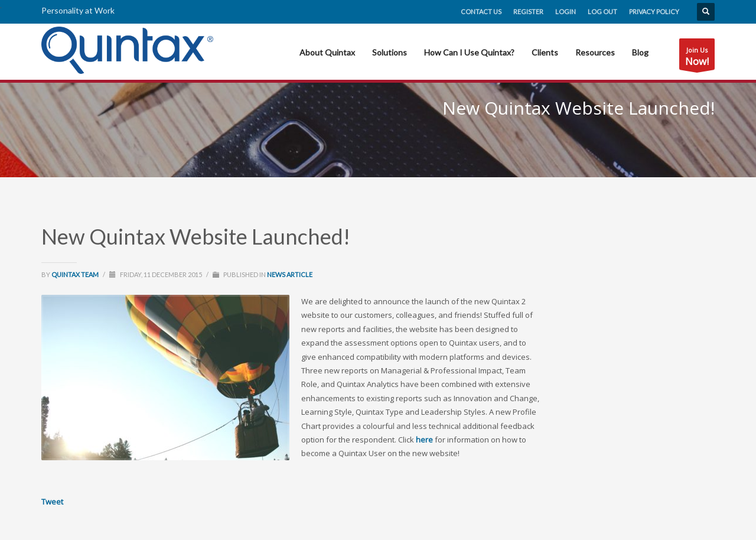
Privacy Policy (654, 12)
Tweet (52, 502)
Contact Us (481, 12)
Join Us (697, 58)
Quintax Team (76, 274)
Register (528, 12)
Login (566, 12)
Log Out (602, 12)
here (424, 440)
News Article (290, 274)
